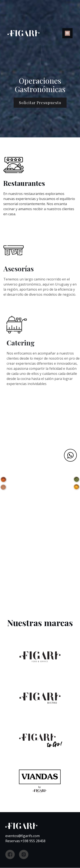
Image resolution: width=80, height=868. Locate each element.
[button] (67, 33)
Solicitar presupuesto (40, 103)
